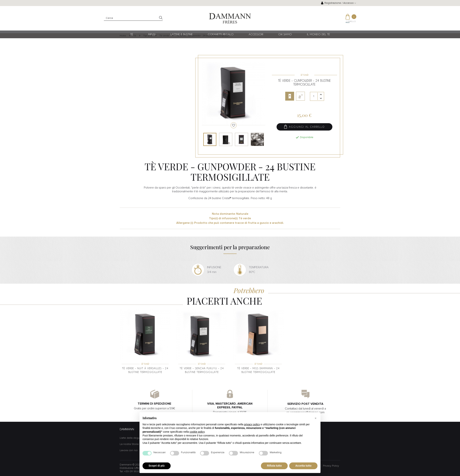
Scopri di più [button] (157, 466)
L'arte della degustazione (135, 438)
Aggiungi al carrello (304, 127)
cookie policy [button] (197, 432)
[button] (316, 418)
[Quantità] (317, 97)
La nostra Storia (129, 444)
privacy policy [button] (252, 424)
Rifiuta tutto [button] (274, 466)
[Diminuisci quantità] (321, 99)
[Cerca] (133, 18)
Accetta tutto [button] (303, 466)
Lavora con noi (129, 450)
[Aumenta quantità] (321, 95)
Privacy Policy (331, 466)
